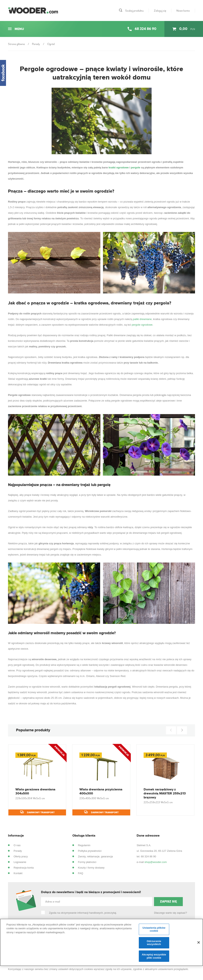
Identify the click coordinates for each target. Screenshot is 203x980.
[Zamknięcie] (199, 944)
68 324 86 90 (148, 856)
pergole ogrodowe (142, 325)
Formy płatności (87, 862)
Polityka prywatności (90, 851)
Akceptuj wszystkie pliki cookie (154, 958)
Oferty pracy (21, 856)
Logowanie (20, 862)
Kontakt (18, 873)
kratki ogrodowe (119, 167)
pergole (135, 167)
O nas (17, 845)
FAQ (81, 873)
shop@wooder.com (155, 862)
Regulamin (84, 845)
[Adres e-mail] (96, 902)
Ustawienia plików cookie (154, 932)
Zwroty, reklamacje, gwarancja (95, 856)
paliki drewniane (142, 319)
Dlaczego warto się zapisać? (170, 913)
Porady (18, 851)
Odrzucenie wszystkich (154, 945)
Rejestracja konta (24, 868)
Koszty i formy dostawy (91, 868)
